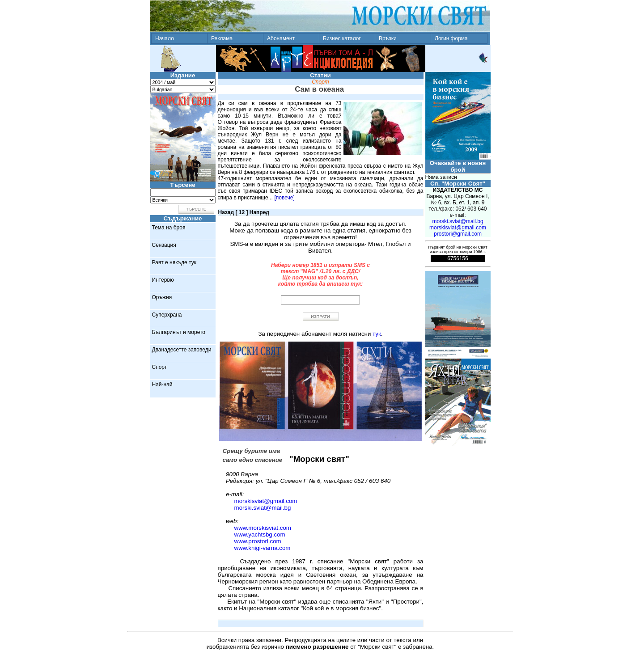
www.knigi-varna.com (263, 548)
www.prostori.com (258, 541)
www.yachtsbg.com (260, 535)
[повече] (284, 198)
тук (377, 334)
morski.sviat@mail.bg (263, 508)
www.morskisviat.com (263, 528)
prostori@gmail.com (458, 234)
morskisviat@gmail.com (266, 501)
